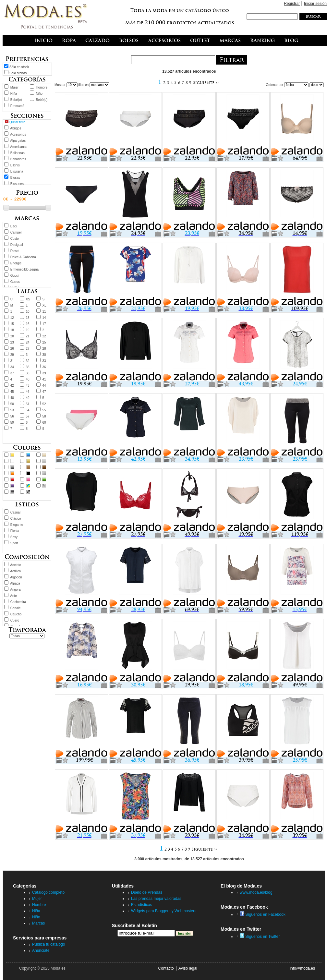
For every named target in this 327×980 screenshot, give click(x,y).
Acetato (16, 565)
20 (12, 336)
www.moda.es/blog (256, 892)
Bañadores (18, 159)
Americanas (19, 147)
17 (44, 324)
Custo (15, 239)
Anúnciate (41, 950)
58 (44, 416)
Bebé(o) (16, 100)
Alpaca (15, 583)
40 (28, 379)
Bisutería (17, 171)
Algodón (16, 577)
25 (44, 342)
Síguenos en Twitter (260, 937)
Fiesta (15, 531)
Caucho (16, 614)
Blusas (15, 178)
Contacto (166, 968)
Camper (16, 232)
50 (12, 404)
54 (28, 410)
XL (44, 305)
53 (12, 410)
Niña (14, 94)
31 (12, 361)
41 (44, 379)
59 (12, 423)
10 (28, 312)
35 (28, 367)
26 (12, 349)
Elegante (17, 525)
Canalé (16, 608)
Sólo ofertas (18, 73)
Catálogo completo (48, 892)
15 (12, 324)
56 (12, 416)
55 (44, 410)
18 (12, 330)
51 (28, 404)
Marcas (38, 923)
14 (44, 318)
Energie (16, 263)
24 (28, 342)
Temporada (27, 630)
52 (44, 404)
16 (28, 324)
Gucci (15, 276)
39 (44, 373)
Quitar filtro (17, 122)
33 (44, 361)
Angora (15, 590)
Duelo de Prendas (147, 892)
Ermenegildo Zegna (24, 269)
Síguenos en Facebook (263, 914)
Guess (15, 282)
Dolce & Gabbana (23, 257)
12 (12, 318)
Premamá (17, 106)
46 (28, 392)
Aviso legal (188, 968)
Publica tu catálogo (48, 944)
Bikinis (15, 165)
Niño (39, 94)
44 (44, 386)
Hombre (42, 87)
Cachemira (18, 602)
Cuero (15, 620)
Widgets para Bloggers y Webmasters (164, 911)
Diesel (15, 251)
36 (44, 367)
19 (28, 330)
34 (12, 367)
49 (28, 398)
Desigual (17, 245)
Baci (13, 226)
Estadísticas (142, 905)
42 (12, 386)
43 (28, 386)
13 (28, 318)
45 (12, 392)
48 (12, 398)
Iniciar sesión (315, 4)
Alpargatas (18, 141)
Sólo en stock (19, 67)
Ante (13, 596)
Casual (15, 512)
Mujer (14, 87)
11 (44, 312)
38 (28, 373)
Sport (14, 543)
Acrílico (15, 571)
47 (44, 392)
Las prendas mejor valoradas (156, 899)
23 (12, 342)
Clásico (16, 519)
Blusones (17, 184)
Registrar (292, 4)
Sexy (14, 537)
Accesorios (18, 134)
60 (44, 423)
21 (28, 336)
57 (28, 416)
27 (28, 349)
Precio (27, 193)
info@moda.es (302, 968)
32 (28, 361)
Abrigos (16, 128)
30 (44, 355)
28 (44, 349)
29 (12, 355)
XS (28, 299)
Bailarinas (18, 153)
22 (44, 336)
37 (12, 373)
